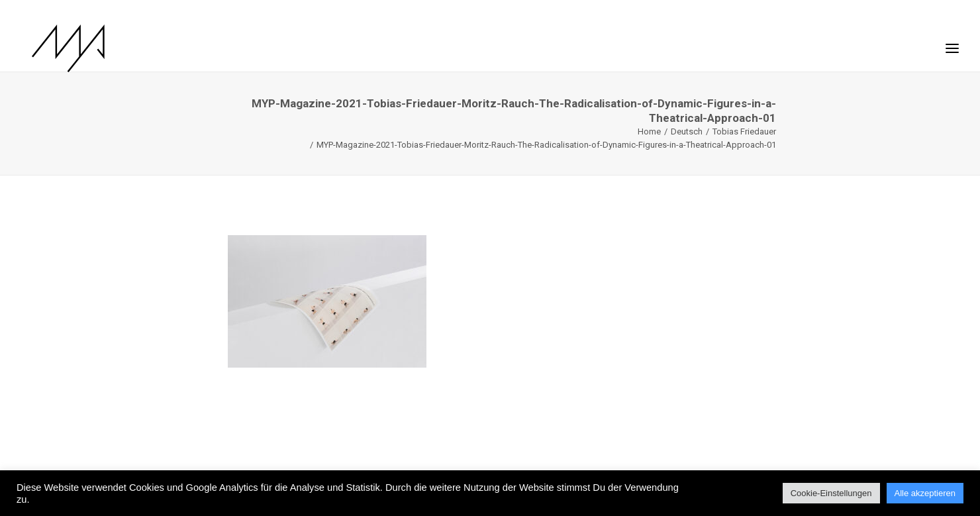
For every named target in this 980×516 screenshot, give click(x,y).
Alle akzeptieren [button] (925, 493)
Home (649, 131)
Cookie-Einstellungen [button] (831, 493)
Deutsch (687, 131)
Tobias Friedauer (744, 131)
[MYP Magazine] (58, 48)
